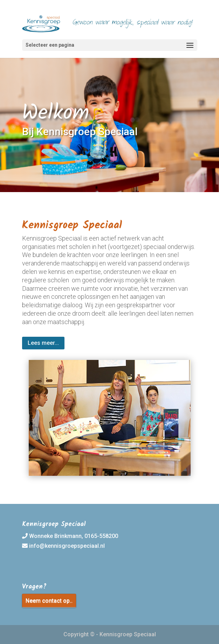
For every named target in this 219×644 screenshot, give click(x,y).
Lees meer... (43, 343)
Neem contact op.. (49, 601)
